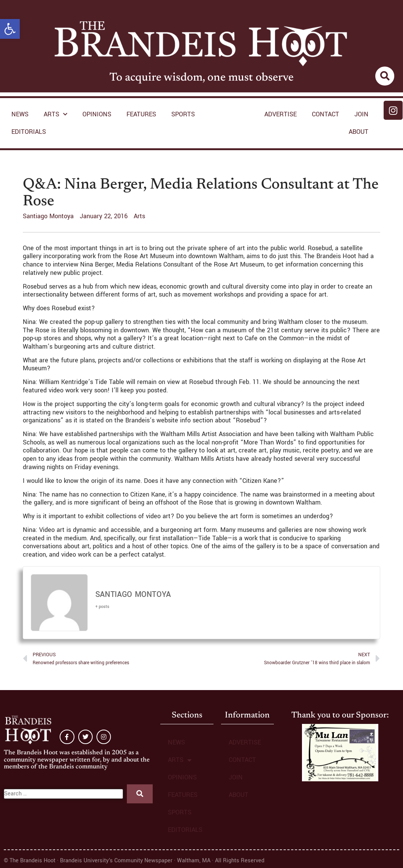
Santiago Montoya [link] (133, 595)
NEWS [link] (20, 114)
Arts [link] (139, 216)
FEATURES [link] (141, 114)
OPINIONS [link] (97, 114)
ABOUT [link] (359, 132)
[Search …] (63, 794)
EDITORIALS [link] (29, 132)
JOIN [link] (361, 114)
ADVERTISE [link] (281, 114)
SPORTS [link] (183, 114)
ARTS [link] (55, 115)
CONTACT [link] (326, 114)
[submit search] (140, 794)
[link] (10, 29)
